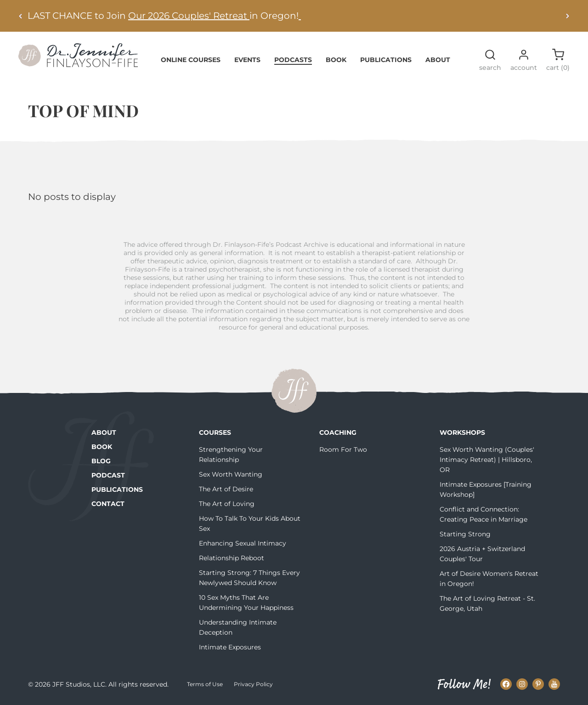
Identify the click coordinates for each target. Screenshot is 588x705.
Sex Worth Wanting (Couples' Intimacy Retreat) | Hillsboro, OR (487, 460)
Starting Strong (465, 534)
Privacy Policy (253, 684)
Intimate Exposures (230, 647)
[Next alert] (567, 16)
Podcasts (293, 60)
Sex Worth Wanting (231, 474)
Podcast (108, 475)
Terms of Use (205, 684)
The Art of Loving (227, 504)
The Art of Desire (226, 489)
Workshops (462, 432)
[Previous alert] (21, 16)
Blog (101, 461)
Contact (108, 504)
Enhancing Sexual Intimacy (243, 543)
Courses (215, 432)
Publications (386, 60)
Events (247, 60)
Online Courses (191, 60)
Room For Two (343, 449)
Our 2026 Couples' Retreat (189, 16)
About (438, 60)
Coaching (338, 432)
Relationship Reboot (232, 558)
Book (336, 60)
